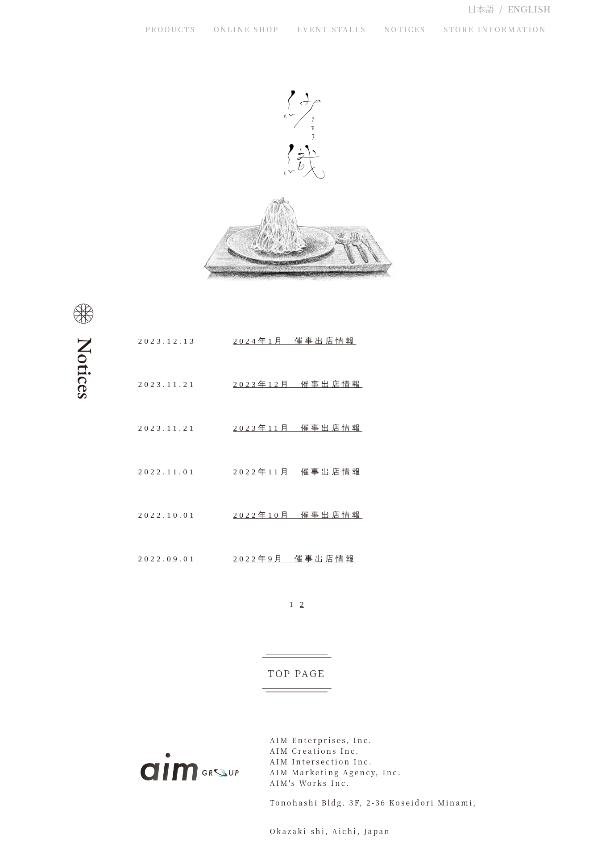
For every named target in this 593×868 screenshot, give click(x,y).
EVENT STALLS (331, 29)
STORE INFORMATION (495, 29)
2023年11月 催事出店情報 (298, 428)
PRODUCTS (171, 29)
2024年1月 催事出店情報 (295, 341)
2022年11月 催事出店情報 (298, 472)
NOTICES (405, 29)
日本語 (481, 10)
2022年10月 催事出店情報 (298, 515)
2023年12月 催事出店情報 (298, 384)
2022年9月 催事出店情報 (295, 559)
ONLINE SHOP (247, 29)
